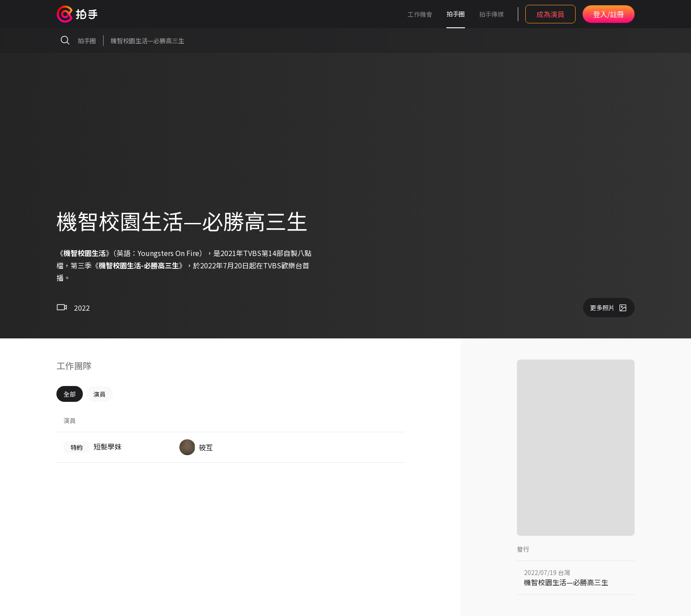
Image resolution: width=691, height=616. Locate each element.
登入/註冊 (609, 14)
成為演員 (550, 14)
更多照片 (609, 308)
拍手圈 (456, 14)
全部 (70, 394)
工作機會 (420, 14)
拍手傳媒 (491, 14)
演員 (100, 394)
